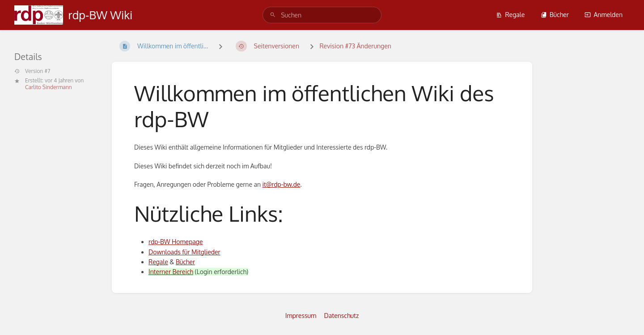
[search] (322, 15)
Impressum (301, 316)
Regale (510, 15)
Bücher (555, 15)
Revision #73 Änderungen (355, 46)
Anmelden (604, 15)
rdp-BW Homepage (176, 242)
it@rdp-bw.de (282, 184)
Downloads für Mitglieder (184, 252)
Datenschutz (342, 316)
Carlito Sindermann (49, 87)
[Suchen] (273, 15)
